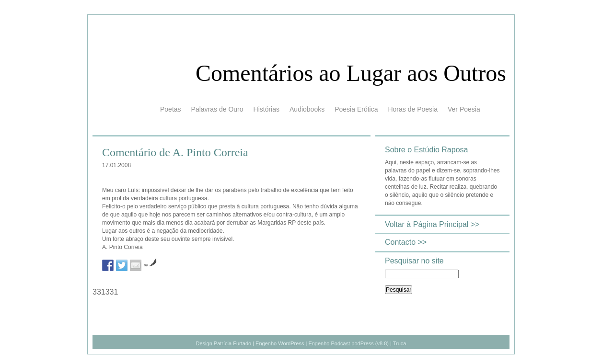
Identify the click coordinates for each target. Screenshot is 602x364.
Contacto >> (406, 242)
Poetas (171, 109)
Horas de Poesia (413, 109)
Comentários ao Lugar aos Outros (351, 73)
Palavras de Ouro (217, 109)
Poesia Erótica (356, 109)
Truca (400, 343)
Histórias (266, 109)
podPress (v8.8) (370, 343)
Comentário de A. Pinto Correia (175, 152)
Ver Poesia (464, 109)
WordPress (291, 343)
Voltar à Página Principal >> (432, 224)
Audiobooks (307, 109)
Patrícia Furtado (232, 343)
